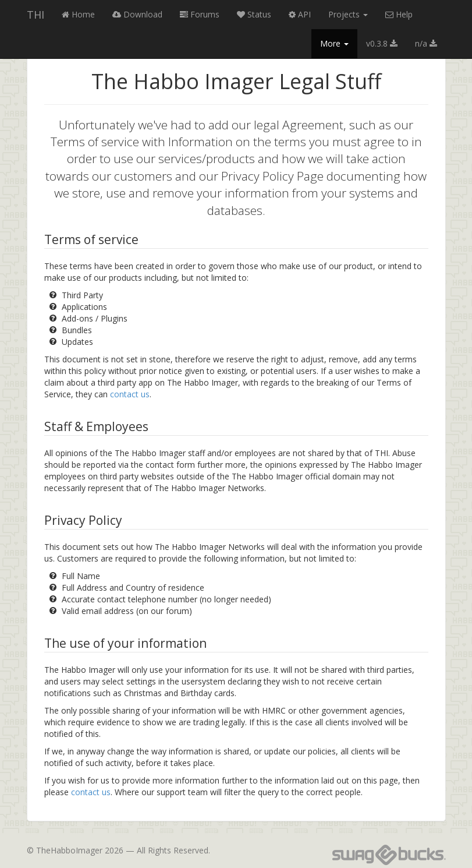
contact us (130, 394)
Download (137, 14)
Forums (200, 14)
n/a (426, 43)
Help (399, 14)
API (300, 14)
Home (78, 14)
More (334, 43)
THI (36, 15)
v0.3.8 (382, 43)
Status (254, 14)
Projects (348, 14)
